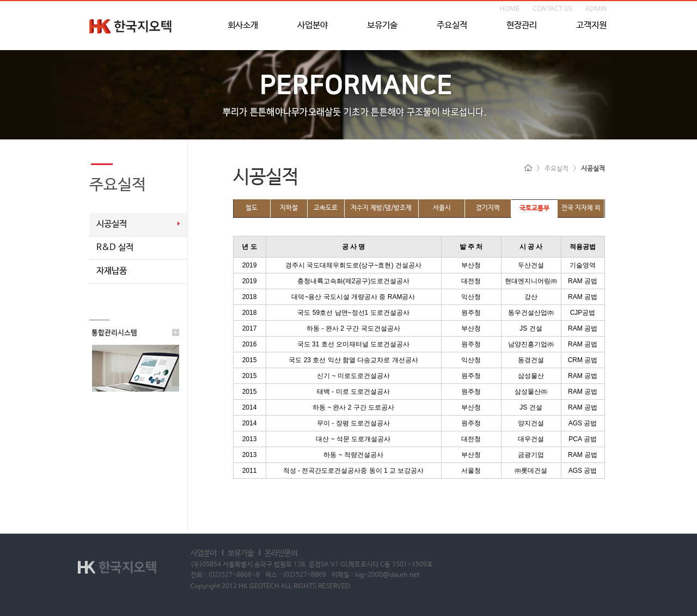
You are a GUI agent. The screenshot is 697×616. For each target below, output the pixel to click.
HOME (510, 9)
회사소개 (243, 26)
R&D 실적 (115, 248)
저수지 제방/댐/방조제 (381, 208)
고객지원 (591, 26)
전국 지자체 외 (581, 208)
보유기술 (382, 26)
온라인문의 (281, 553)
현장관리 (522, 26)
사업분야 (313, 26)
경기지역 (488, 208)
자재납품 (112, 271)
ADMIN (596, 9)
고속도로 (326, 208)
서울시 (442, 208)
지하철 (289, 208)
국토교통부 (534, 209)
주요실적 (452, 26)
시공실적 (112, 224)
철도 (252, 208)
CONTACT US (552, 9)
